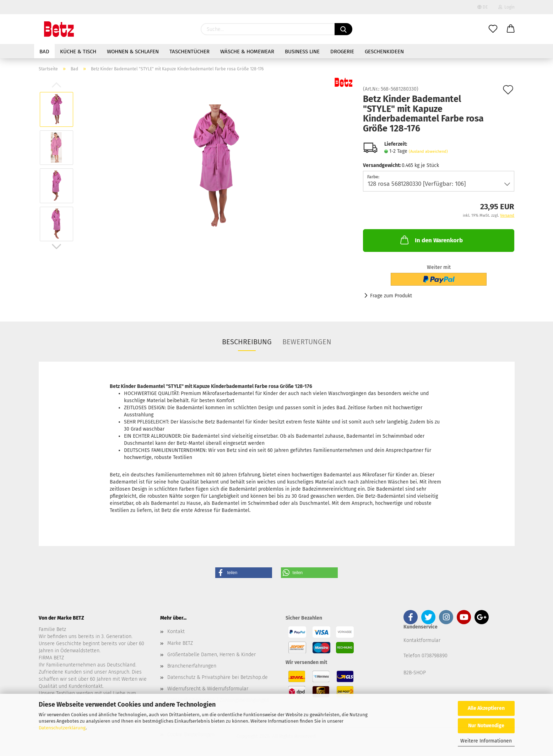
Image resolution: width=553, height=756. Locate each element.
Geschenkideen (384, 52)
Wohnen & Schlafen (133, 52)
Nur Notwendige (486, 726)
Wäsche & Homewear (247, 52)
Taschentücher (189, 52)
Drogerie (342, 52)
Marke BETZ (180, 643)
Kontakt (176, 631)
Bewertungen (307, 342)
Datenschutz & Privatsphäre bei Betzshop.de (218, 677)
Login (506, 7)
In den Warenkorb (431, 240)
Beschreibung (247, 342)
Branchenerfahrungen (192, 666)
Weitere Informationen (486, 741)
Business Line (302, 52)
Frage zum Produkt (391, 296)
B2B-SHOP (415, 673)
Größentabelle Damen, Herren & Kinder (212, 655)
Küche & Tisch (78, 52)
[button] (244, 573)
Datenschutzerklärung (62, 728)
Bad (44, 52)
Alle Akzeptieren (486, 708)
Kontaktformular (422, 640)
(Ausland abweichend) (428, 152)
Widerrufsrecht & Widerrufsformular (208, 689)
